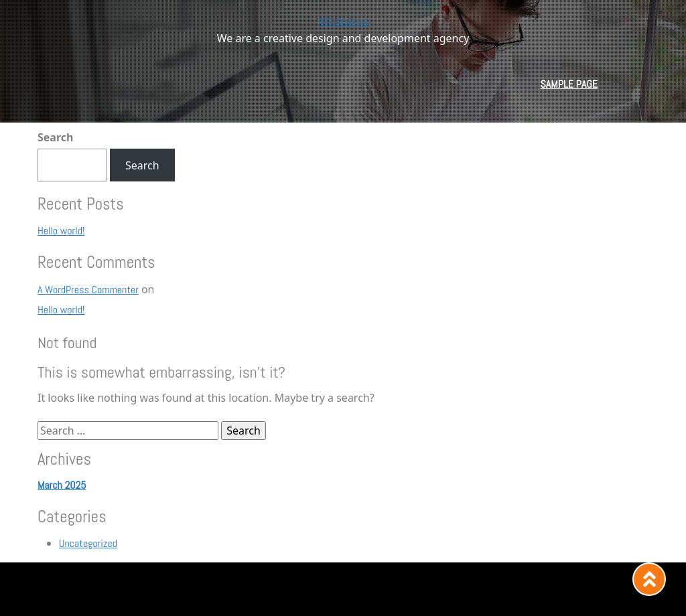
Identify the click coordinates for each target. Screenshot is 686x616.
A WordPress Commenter (88, 290)
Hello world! (61, 231)
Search (55, 137)
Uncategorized (88, 543)
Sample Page (569, 84)
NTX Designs (343, 22)
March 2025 (62, 485)
